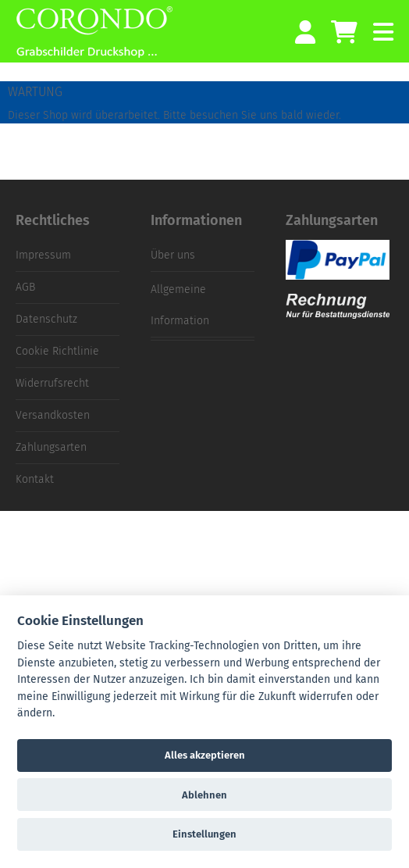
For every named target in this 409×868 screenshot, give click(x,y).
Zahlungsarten (51, 447)
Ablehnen (204, 795)
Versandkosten (53, 415)
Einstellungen (204, 834)
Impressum (43, 255)
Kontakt (35, 479)
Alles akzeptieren (205, 755)
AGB (25, 287)
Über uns (173, 255)
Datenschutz (46, 319)
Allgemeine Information (180, 305)
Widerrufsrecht (52, 383)
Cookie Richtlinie (57, 351)
